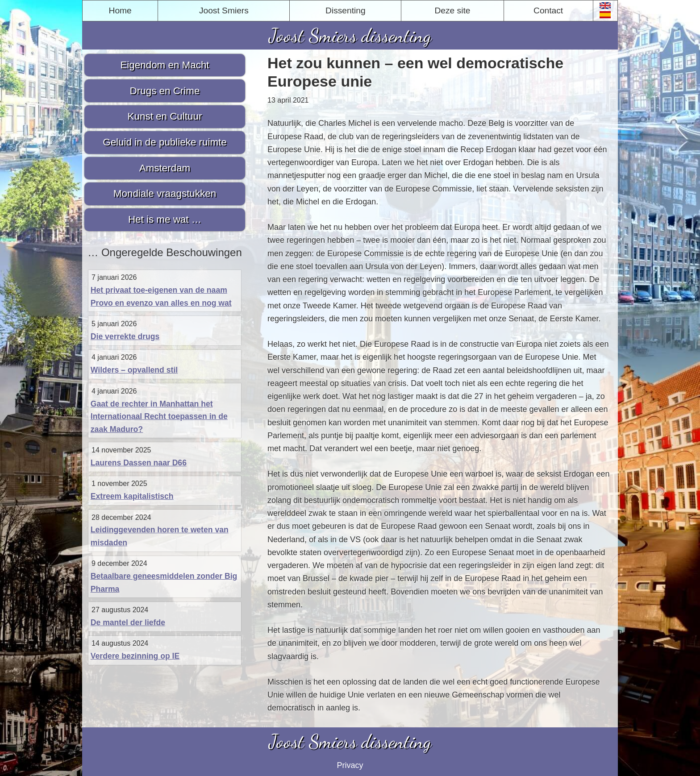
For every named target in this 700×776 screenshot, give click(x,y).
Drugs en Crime (165, 91)
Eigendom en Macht (165, 65)
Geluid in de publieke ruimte (165, 142)
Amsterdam (165, 168)
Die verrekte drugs (125, 336)
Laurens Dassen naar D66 (139, 463)
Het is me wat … (165, 219)
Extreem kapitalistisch (132, 496)
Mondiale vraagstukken (165, 193)
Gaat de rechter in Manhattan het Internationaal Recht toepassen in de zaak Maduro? (159, 417)
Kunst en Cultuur (165, 116)
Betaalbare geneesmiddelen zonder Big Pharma (164, 583)
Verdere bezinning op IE (135, 656)
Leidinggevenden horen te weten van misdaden (160, 536)
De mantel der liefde (128, 622)
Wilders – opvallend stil (134, 370)
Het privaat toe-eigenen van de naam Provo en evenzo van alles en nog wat (161, 297)
